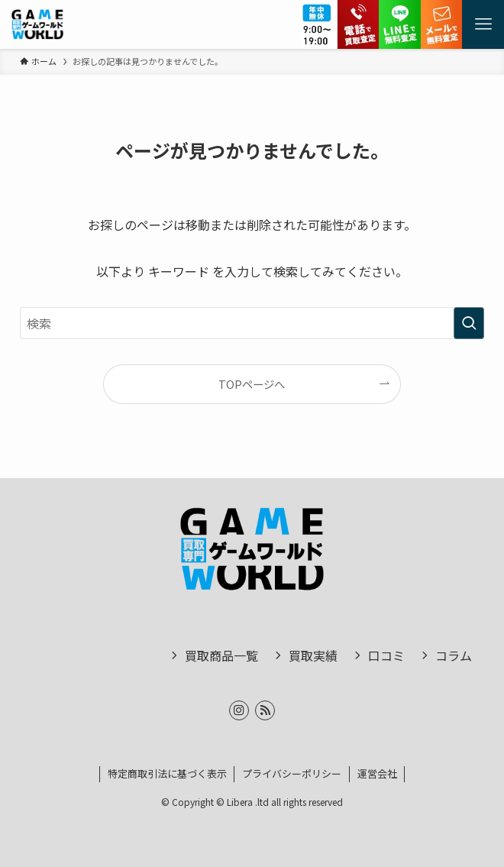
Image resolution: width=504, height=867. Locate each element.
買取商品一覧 (221, 655)
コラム (454, 655)
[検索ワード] (252, 323)
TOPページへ (252, 384)
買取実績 (313, 655)
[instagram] (239, 710)
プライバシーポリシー (292, 773)
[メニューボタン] (483, 24)
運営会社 (377, 773)
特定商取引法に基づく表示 (167, 773)
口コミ (386, 655)
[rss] (265, 710)
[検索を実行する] (469, 323)
